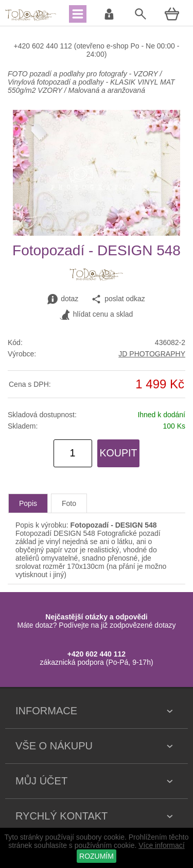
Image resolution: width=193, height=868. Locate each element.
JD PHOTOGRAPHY (152, 354)
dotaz (63, 299)
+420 (23, 46)
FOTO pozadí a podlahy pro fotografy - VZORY (84, 74)
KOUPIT (119, 453)
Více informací (161, 845)
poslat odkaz (118, 299)
